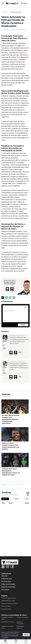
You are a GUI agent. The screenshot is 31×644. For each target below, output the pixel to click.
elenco (6, 257)
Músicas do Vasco (6, 609)
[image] (25, 307)
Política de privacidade (8, 584)
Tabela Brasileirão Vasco (8, 601)
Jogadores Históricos (7, 622)
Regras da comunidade (8, 587)
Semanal (5, 499)
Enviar (23, 325)
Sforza (23, 57)
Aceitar (26, 635)
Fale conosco (5, 590)
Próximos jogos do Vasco (9, 598)
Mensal (16, 499)
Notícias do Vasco (7, 579)
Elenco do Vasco (6, 606)
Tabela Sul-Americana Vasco (9, 603)
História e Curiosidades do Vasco (14, 615)
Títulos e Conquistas (23, 617)
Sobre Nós (4, 576)
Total (27, 499)
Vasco (26, 50)
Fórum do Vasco (6, 581)
